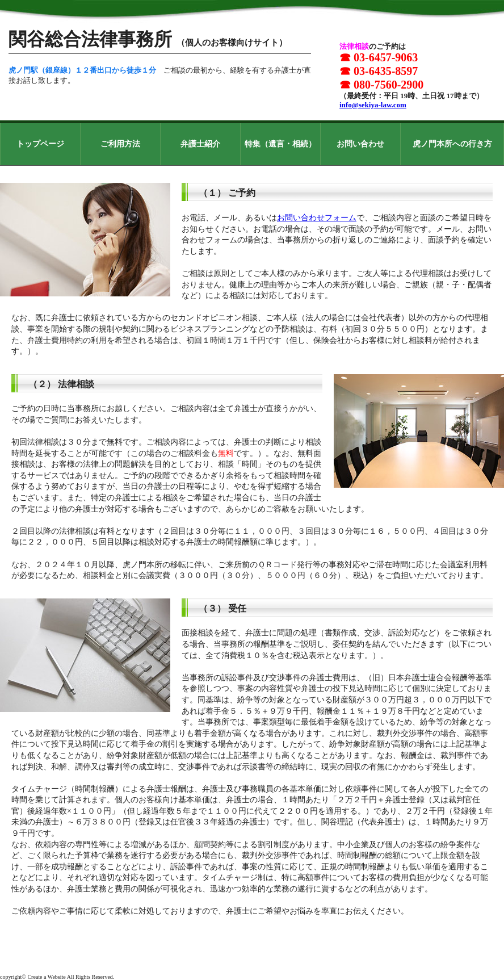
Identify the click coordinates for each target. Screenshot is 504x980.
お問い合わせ (360, 144)
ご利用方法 (120, 144)
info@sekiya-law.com (373, 105)
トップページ (40, 144)
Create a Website (46, 977)
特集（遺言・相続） (280, 144)
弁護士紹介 (200, 144)
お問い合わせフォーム (317, 218)
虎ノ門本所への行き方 (452, 144)
